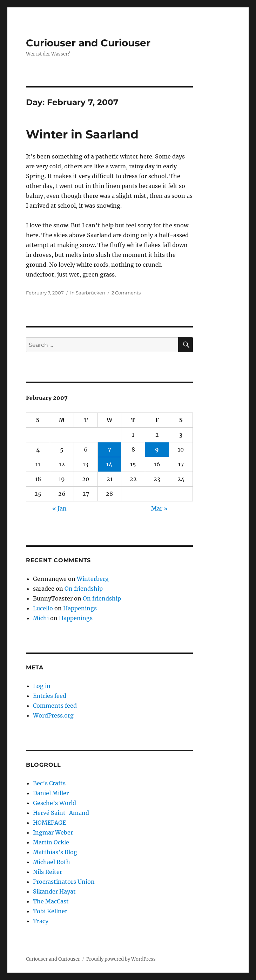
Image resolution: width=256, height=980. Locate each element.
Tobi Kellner (50, 911)
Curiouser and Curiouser (88, 43)
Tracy (41, 921)
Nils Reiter (48, 872)
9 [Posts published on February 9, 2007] (157, 449)
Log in (42, 686)
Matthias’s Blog (55, 852)
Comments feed (55, 706)
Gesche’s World (55, 803)
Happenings (80, 608)
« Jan (59, 508)
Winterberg (93, 579)
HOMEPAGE (49, 823)
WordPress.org (53, 715)
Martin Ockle (51, 842)
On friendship (84, 589)
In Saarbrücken (88, 293)
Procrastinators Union (64, 882)
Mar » (159, 508)
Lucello (43, 608)
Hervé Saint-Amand (61, 813)
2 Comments (126, 293)
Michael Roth (52, 862)
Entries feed (50, 696)
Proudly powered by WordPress (121, 959)
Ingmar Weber (53, 832)
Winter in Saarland (82, 134)
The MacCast (51, 901)
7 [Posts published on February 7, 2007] (109, 449)
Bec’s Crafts (49, 783)
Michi (41, 618)
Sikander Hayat (54, 891)
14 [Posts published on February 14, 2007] (109, 464)
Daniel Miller (51, 793)
